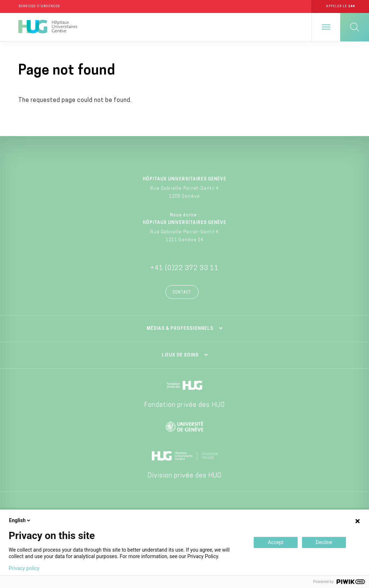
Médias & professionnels (180, 329)
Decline (324, 542)
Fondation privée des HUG (184, 405)
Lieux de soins (180, 355)
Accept (276, 542)
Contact (182, 293)
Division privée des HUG (184, 476)
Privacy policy (24, 568)
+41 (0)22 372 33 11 (184, 268)
